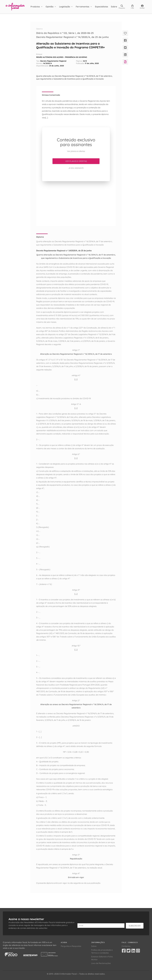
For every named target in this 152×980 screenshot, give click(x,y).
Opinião (50, 7)
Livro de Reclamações (101, 963)
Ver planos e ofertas (76, 161)
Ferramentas (83, 7)
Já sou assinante (76, 168)
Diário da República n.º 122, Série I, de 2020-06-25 (65, 33)
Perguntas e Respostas (71, 946)
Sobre (114, 7)
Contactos (126, 946)
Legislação (65, 7)
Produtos (35, 7)
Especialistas (102, 7)
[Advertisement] (76, 204)
